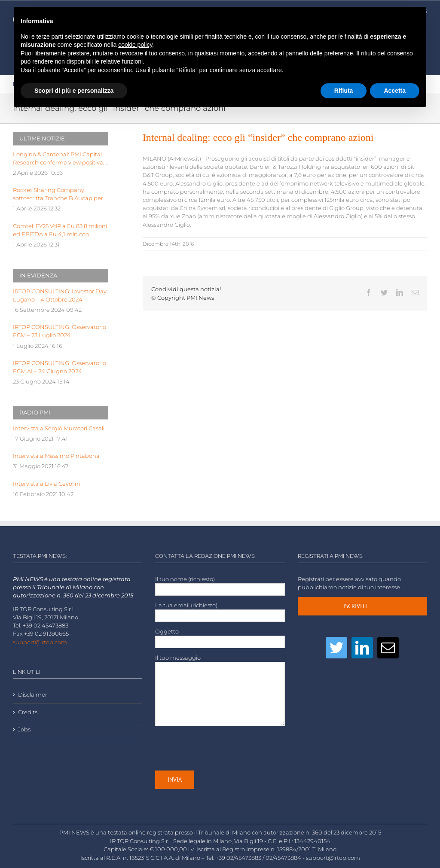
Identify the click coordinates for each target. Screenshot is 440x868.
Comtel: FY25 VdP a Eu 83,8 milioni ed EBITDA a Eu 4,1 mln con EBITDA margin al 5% (60, 231)
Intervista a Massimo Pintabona (56, 456)
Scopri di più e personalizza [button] (74, 91)
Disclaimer (33, 695)
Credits (28, 712)
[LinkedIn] (362, 648)
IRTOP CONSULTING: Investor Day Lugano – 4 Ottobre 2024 (60, 295)
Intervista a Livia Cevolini (46, 484)
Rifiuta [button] (344, 91)
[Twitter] (336, 648)
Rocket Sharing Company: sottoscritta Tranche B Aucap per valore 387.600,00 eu (58, 195)
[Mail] (388, 648)
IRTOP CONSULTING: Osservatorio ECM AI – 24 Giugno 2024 (60, 367)
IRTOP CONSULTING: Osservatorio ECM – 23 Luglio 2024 (60, 331)
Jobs (24, 729)
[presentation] (220, 748)
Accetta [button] (395, 91)
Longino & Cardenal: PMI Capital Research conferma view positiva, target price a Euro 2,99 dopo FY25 (60, 159)
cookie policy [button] (135, 45)
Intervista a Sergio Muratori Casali (59, 428)
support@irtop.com (40, 642)
